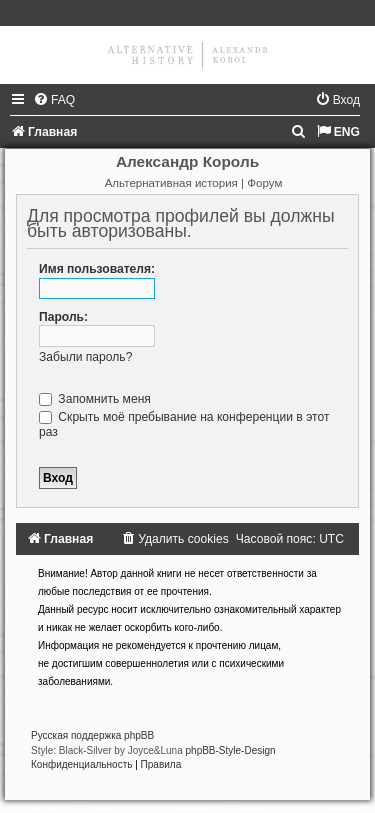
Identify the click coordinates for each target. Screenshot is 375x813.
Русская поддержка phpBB (92, 735)
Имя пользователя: (97, 269)
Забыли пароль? (85, 357)
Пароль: (63, 317)
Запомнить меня (95, 399)
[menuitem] (54, 100)
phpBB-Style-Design (231, 750)
